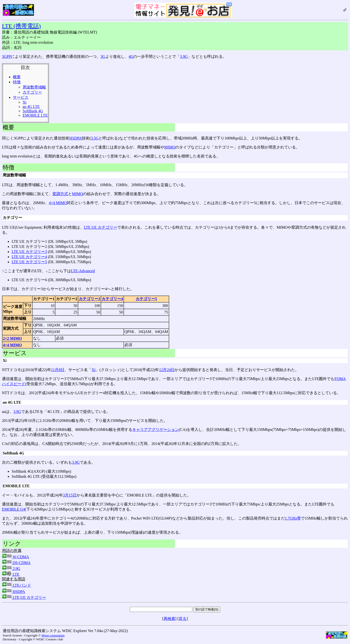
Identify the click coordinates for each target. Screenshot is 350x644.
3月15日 (70, 495)
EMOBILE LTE (35, 115)
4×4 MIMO (58, 203)
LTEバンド (17, 585)
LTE (11, 574)
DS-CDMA (16, 563)
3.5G (95, 138)
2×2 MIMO (12, 338)
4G (131, 57)
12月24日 (167, 370)
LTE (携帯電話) (21, 26)
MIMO (170, 147)
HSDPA (75, 138)
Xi (25, 102)
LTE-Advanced (83, 271)
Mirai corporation (53, 635)
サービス (21, 97)
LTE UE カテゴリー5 (29, 262)
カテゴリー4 (112, 299)
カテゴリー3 (89, 299)
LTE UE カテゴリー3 (29, 252)
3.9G (184, 57)
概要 (17, 77)
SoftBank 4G (33, 111)
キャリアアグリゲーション (156, 430)
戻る (183, 619)
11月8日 (58, 370)
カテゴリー (32, 92)
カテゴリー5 (146, 299)
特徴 (17, 82)
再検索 (169, 619)
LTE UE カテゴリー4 (29, 257)
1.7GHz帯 (293, 518)
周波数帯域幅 (34, 87)
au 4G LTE (31, 107)
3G (103, 57)
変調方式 (60, 194)
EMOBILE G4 (13, 509)
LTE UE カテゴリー (101, 227)
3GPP (6, 57)
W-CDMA (16, 557)
